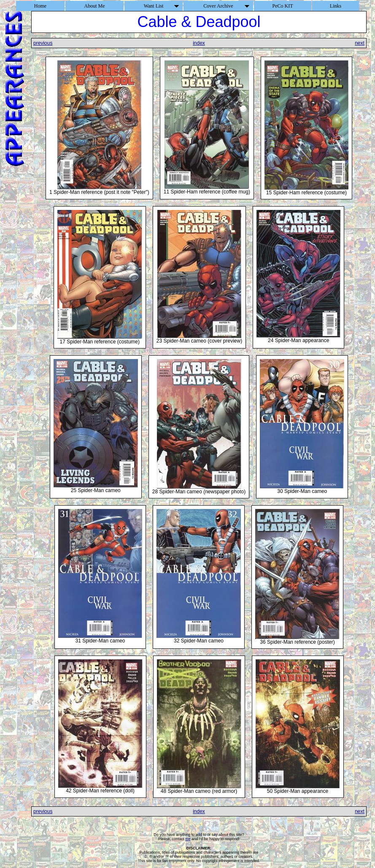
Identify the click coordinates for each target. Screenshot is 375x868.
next (360, 43)
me (188, 839)
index (199, 43)
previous (43, 43)
